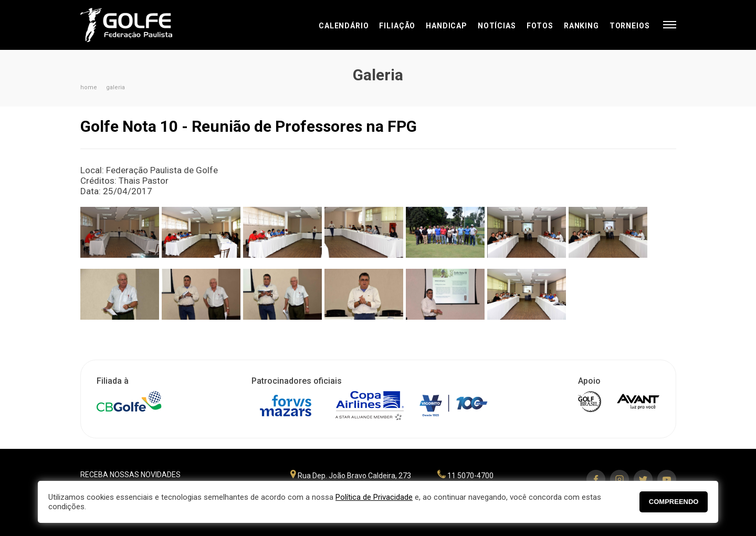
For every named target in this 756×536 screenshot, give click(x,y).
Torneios (630, 26)
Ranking (581, 26)
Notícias (497, 26)
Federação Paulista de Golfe (137, 25)
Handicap (447, 26)
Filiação (397, 26)
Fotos (540, 26)
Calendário (344, 26)
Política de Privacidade (374, 497)
